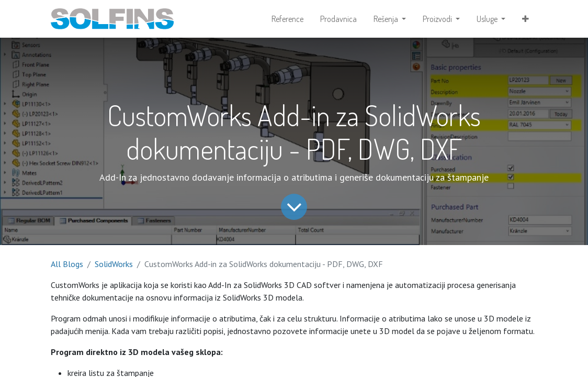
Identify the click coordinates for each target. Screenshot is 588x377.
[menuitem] (287, 19)
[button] (525, 19)
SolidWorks (114, 264)
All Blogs (67, 264)
